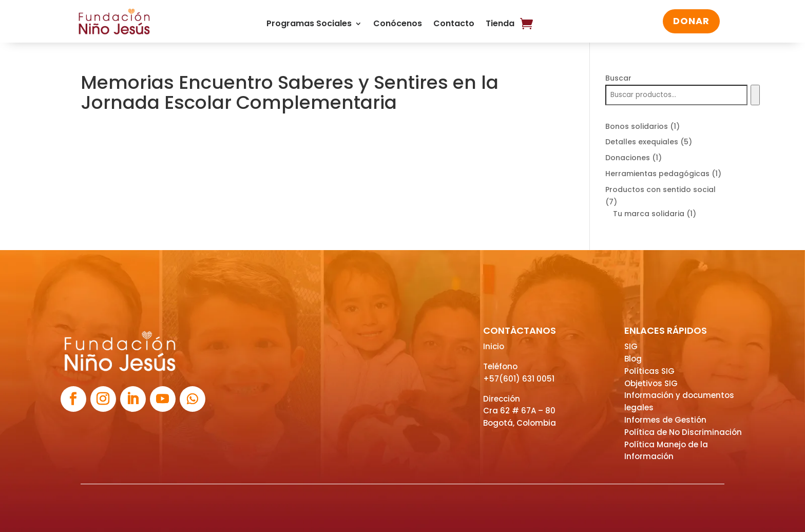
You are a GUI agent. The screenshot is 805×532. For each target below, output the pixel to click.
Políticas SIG (649, 371)
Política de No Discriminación (683, 432)
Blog (633, 359)
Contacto (454, 25)
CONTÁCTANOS (520, 330)
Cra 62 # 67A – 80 (519, 411)
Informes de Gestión (665, 420)
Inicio (494, 346)
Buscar (618, 78)
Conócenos (398, 25)
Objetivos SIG (651, 383)
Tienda (500, 25)
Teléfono (500, 366)
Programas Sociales (309, 25)
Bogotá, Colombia (520, 423)
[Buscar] (755, 95)
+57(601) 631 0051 (519, 379)
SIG (631, 346)
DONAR (691, 21)
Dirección (502, 399)
